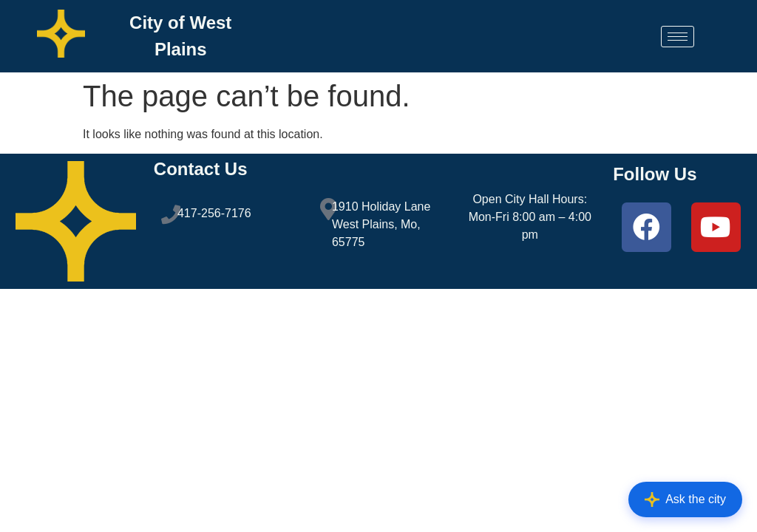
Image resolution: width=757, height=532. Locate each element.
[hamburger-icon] (678, 37)
